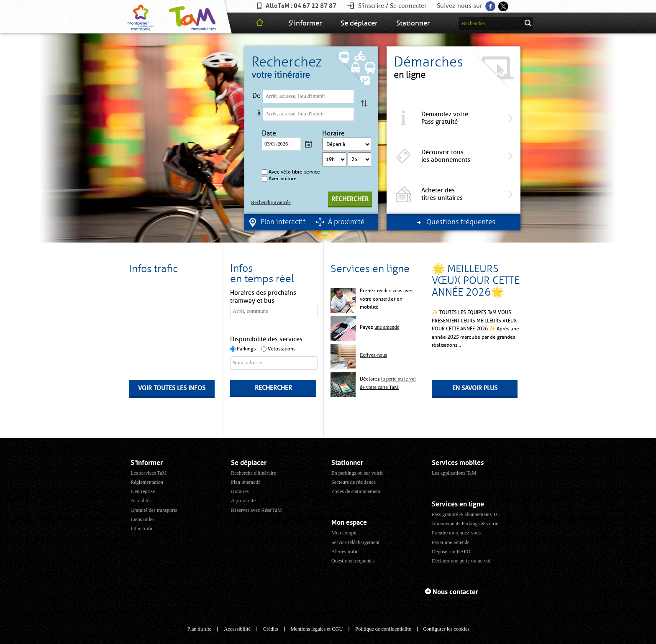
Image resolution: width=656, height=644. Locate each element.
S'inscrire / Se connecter (392, 6)
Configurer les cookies (446, 629)
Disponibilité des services (266, 339)
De (256, 96)
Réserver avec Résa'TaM (256, 510)
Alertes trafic (345, 552)
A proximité (243, 501)
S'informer (305, 23)
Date (270, 133)
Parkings (246, 349)
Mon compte (345, 533)
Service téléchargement (355, 542)
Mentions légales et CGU (317, 629)
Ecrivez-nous (373, 355)
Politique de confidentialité (383, 629)
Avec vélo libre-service (294, 172)
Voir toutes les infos (172, 388)
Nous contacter (455, 592)
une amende (387, 327)
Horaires (240, 491)
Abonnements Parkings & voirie (465, 524)
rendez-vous (389, 291)
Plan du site (199, 629)
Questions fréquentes (353, 561)
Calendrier (308, 144)
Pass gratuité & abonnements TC (466, 514)
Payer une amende (451, 542)
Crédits (271, 629)
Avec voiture (283, 179)
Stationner (413, 23)
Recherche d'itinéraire (254, 473)
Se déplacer (359, 23)
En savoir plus (475, 388)
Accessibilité (237, 629)
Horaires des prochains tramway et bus (263, 297)
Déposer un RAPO (451, 552)
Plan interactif (245, 482)
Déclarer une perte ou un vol (461, 561)
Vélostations (282, 349)
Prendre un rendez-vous (456, 533)
